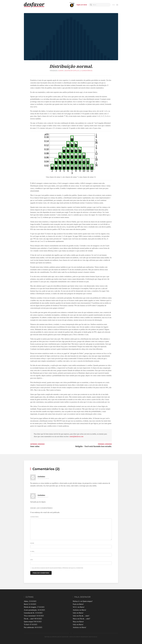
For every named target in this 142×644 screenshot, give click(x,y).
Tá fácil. (27, 625)
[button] (115, 5)
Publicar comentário (41, 573)
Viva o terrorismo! (30, 616)
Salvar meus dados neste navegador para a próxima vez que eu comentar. (57, 568)
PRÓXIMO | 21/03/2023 (105, 444)
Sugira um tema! (82, 5)
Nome (32, 543)
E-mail (32, 551)
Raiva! (26, 604)
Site (32, 560)
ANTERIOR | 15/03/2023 (37, 444)
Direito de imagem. (30, 607)
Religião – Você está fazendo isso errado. (94, 446)
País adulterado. (29, 627)
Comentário (34, 517)
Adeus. (26, 601)
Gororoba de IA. (29, 613)
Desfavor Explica (72, 71)
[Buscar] (100, 5)
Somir (61, 71)
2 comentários (86, 71)
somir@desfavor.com (76, 436)
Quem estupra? (29, 622)
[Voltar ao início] (34, 5)
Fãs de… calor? (29, 619)
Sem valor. (35, 446)
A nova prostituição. (30, 610)
